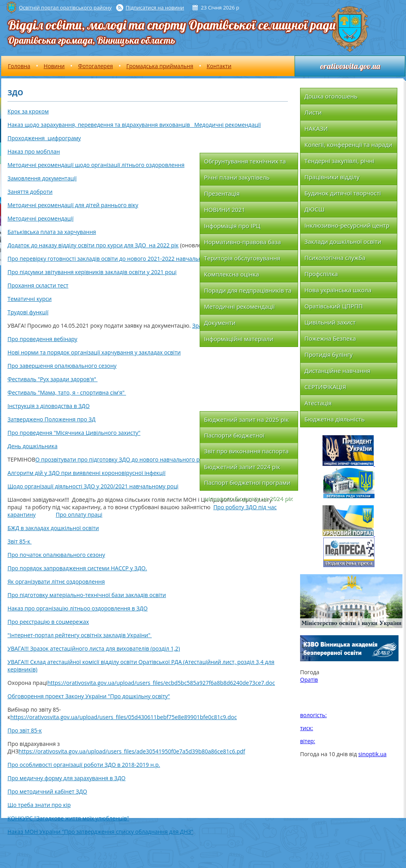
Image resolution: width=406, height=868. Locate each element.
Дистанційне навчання (337, 371)
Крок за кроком (28, 111)
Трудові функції (28, 312)
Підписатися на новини (155, 7)
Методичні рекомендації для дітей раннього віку (73, 205)
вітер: (308, 741)
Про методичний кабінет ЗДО (47, 791)
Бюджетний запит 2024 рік (242, 467)
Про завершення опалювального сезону (62, 366)
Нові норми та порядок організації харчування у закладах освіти (94, 352)
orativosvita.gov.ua (350, 66)
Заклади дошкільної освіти (343, 241)
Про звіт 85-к (25, 730)
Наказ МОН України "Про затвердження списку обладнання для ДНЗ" (100, 832)
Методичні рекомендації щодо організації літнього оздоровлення (96, 165)
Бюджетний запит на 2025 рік (246, 419)
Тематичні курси (30, 299)
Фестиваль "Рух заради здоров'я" (53, 379)
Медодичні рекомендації (226, 125)
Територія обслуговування (242, 258)
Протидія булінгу (329, 354)
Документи (220, 323)
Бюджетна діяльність (335, 419)
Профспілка (321, 274)
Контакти (219, 66)
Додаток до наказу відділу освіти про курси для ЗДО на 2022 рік (93, 245)
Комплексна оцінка (232, 274)
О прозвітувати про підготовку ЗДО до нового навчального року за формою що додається (157, 459)
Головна (19, 66)
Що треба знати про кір (39, 805)
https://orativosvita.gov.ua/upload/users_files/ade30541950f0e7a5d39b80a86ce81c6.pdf (132, 751)
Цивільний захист (330, 322)
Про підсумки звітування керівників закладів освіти (76, 272)
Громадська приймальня (160, 66)
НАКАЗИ (316, 128)
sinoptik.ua (373, 754)
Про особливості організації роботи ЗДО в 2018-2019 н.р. (84, 765)
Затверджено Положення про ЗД (51, 419)
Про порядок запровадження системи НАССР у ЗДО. (77, 568)
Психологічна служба (335, 258)
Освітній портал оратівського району (65, 7)
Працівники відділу (332, 177)
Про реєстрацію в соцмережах (48, 622)
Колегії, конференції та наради (348, 145)
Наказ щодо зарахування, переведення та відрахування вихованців (99, 125)
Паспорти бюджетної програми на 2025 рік (235, 437)
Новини (54, 66)
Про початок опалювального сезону (56, 555)
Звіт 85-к (19, 541)
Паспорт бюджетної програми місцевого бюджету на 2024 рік (248, 484)
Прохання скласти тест (38, 285)
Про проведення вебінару (42, 339)
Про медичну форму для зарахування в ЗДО (67, 778)
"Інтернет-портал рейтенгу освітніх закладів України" (80, 635)
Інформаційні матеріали (239, 339)
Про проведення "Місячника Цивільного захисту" (74, 433)
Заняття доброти (30, 192)
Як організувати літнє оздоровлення (56, 581)
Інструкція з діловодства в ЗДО (49, 406)
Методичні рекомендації (41, 218)
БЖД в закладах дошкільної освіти (53, 528)
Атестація (318, 403)
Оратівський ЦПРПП (334, 306)
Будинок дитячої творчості (343, 193)
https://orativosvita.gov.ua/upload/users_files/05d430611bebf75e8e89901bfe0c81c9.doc (123, 717)
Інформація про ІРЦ (232, 226)
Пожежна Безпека (330, 338)
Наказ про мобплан (34, 151)
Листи (313, 112)
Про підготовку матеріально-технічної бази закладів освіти (87, 595)
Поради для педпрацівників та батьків (248, 292)
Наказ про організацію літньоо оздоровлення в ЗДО (78, 608)
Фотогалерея (95, 66)
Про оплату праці (79, 515)
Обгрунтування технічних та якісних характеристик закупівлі (245, 163)
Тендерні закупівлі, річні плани (339, 163)
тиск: (307, 728)
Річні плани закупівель (237, 177)
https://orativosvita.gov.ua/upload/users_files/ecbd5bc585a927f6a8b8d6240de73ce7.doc (161, 683)
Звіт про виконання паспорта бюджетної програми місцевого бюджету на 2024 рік (248, 453)
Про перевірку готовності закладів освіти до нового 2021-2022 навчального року (116, 259)
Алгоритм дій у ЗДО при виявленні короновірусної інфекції (86, 473)
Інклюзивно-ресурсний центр (347, 225)
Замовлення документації (42, 178)
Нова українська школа (338, 290)
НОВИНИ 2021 (224, 210)
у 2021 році (161, 272)
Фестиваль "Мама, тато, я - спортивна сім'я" (67, 392)
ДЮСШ (314, 209)
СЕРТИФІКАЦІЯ (325, 387)
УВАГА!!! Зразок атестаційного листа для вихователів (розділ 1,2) (94, 648)
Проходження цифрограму (44, 138)
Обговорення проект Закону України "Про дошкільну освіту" (89, 696)
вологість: (313, 715)
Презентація (222, 193)
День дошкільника (32, 446)
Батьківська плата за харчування (52, 232)
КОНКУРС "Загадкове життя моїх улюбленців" (68, 818)
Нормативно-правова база (242, 242)
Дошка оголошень (331, 96)
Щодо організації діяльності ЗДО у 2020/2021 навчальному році (93, 486)
